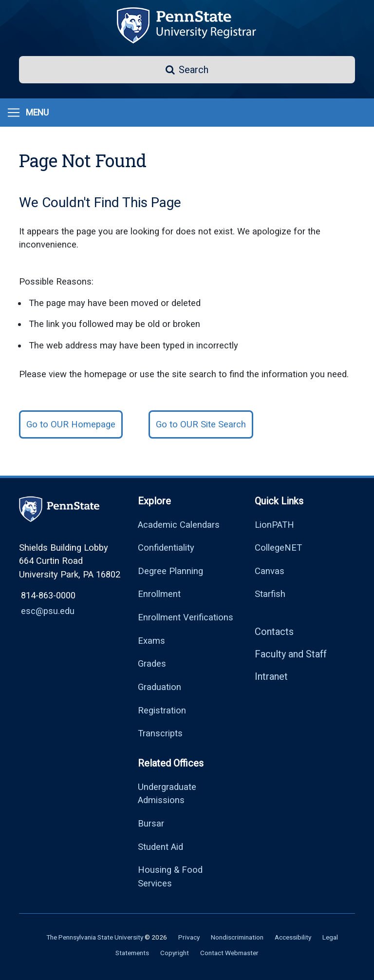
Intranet (271, 676)
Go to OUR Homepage (71, 424)
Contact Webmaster (229, 953)
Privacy (189, 937)
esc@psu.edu (48, 611)
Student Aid (160, 847)
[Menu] (28, 113)
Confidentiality (166, 548)
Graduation (159, 687)
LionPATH (274, 525)
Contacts (274, 632)
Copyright (175, 953)
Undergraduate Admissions (167, 794)
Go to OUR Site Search (201, 424)
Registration (162, 710)
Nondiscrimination (237, 937)
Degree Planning (170, 571)
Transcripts (160, 733)
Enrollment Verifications (186, 617)
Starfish (270, 594)
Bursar (151, 823)
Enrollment (159, 594)
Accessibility (293, 937)
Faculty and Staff (291, 654)
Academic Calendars (179, 525)
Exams (151, 641)
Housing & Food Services (170, 876)
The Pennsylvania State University (95, 937)
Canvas (270, 571)
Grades (152, 663)
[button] (187, 70)
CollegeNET (278, 548)
